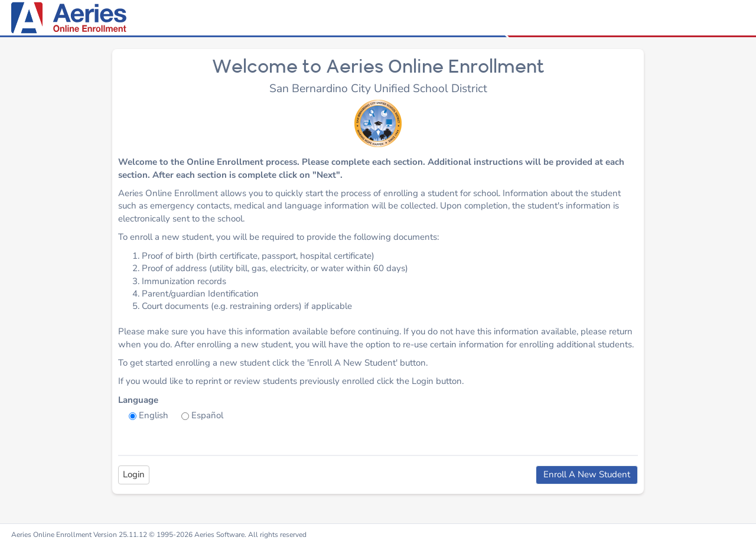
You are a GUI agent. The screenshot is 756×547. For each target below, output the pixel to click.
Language (138, 400)
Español (207, 415)
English (154, 415)
